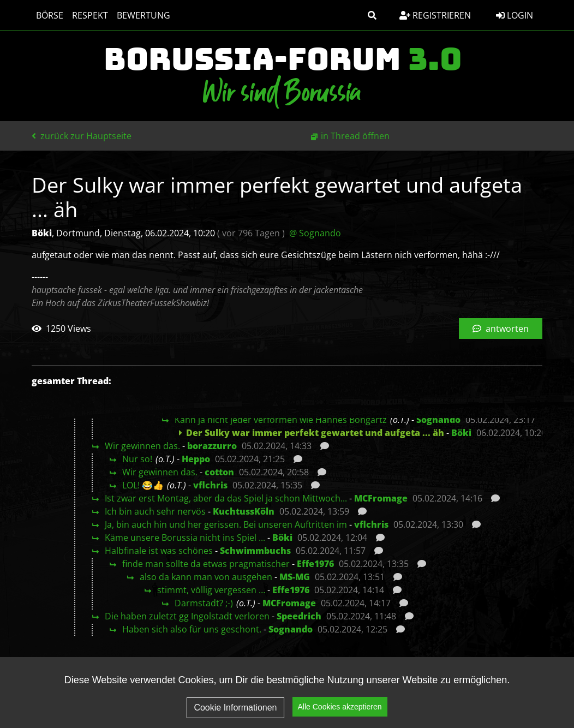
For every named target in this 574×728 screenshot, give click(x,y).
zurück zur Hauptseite (82, 136)
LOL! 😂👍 (143, 485)
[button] (372, 15)
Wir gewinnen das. (142, 446)
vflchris (210, 485)
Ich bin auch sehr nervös (155, 511)
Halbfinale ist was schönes (159, 551)
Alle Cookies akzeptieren (340, 712)
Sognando (438, 420)
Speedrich (299, 616)
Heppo (196, 459)
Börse (50, 15)
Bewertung (143, 15)
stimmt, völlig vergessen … (211, 590)
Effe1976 (315, 564)
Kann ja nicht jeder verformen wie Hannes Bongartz (281, 420)
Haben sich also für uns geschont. (192, 629)
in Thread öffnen (355, 136)
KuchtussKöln (244, 511)
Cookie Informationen (235, 713)
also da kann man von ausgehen (206, 577)
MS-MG (295, 577)
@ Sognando (315, 233)
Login (515, 15)
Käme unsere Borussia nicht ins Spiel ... (185, 538)
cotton (219, 472)
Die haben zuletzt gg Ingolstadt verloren (187, 616)
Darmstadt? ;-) (204, 603)
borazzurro (212, 446)
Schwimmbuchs (255, 551)
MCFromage (381, 498)
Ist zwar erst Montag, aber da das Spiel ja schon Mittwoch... (226, 498)
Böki (461, 433)
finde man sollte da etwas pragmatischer (206, 564)
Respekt (90, 15)
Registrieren (435, 15)
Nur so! (137, 459)
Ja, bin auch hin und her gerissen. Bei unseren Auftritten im (226, 524)
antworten (501, 329)
